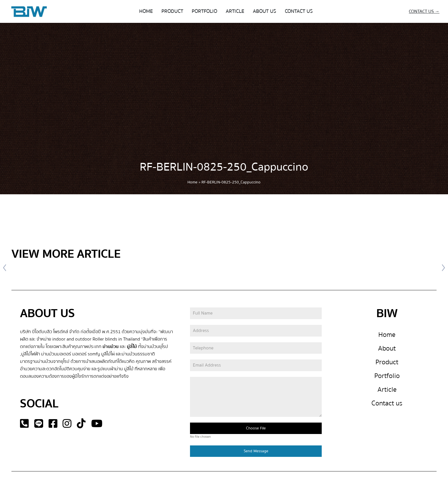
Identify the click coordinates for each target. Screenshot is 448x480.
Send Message (256, 451)
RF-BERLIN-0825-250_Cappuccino (224, 167)
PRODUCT (172, 11)
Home (192, 182)
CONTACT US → (424, 11)
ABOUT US (265, 11)
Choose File (256, 428)
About (387, 348)
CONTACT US (299, 11)
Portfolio (387, 376)
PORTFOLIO (204, 11)
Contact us (387, 403)
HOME (146, 11)
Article (387, 390)
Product (387, 362)
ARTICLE (235, 11)
